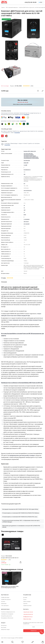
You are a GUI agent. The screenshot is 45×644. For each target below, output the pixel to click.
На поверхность (27, 170)
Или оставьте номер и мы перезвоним (23, 104)
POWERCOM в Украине (6, 600)
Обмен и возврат (27, 602)
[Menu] (2, 642)
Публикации (4, 604)
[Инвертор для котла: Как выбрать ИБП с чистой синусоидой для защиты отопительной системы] (12, 578)
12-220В (25, 165)
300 (24, 174)
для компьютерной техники (30, 156)
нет (24, 184)
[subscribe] (34, 627)
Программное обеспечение (7, 618)
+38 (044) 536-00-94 (28, 614)
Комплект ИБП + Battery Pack (30, 151)
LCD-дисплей (27, 224)
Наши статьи (4, 573)
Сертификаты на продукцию (7, 614)
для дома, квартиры (28, 154)
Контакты (3, 602)
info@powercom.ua (28, 617)
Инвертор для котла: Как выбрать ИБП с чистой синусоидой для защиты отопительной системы (10, 587)
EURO (25, 215)
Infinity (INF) (26, 163)
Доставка (25, 598)
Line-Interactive (27, 160)
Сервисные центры (27, 606)
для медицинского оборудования (31, 158)
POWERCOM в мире (5, 598)
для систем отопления (29, 155)
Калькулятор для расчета (6, 616)
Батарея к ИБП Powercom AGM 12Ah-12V (10, 558)
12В (24, 210)
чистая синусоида (28, 190)
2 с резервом (27, 219)
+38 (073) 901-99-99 (30, 2)
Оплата (25, 600)
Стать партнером (5, 606)
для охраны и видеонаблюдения (31, 157)
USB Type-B (26, 222)
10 (24, 212)
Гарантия (25, 604)
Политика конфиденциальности (8, 612)
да (24, 205)
